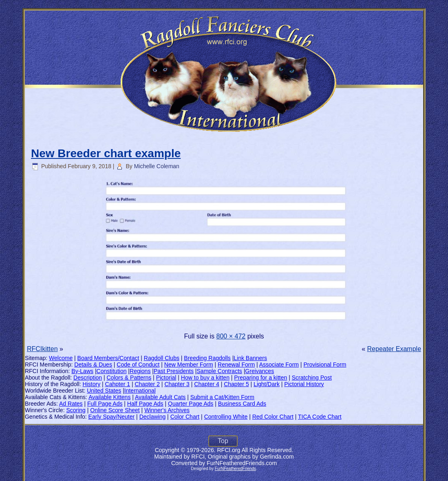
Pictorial (166, 378)
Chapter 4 (206, 384)
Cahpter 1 (118, 384)
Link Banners (250, 358)
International (140, 391)
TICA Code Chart (320, 417)
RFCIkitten (42, 349)
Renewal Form (236, 365)
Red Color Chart (273, 417)
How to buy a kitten (205, 378)
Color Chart (185, 417)
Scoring (76, 410)
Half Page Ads (145, 404)
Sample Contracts (220, 371)
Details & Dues (93, 365)
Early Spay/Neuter (112, 417)
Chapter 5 (236, 384)
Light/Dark (267, 384)
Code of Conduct (138, 365)
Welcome (61, 358)
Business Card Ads (242, 404)
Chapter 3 (177, 384)
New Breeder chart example (106, 153)
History (92, 384)
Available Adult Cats (160, 397)
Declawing (153, 417)
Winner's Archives (167, 410)
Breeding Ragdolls (207, 358)
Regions (140, 371)
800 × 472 (231, 336)
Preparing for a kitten (260, 378)
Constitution (112, 371)
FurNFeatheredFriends (235, 469)
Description (88, 378)
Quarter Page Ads (191, 404)
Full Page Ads (105, 404)
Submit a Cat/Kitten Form (222, 397)
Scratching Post (312, 378)
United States (104, 391)
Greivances (259, 371)
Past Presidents (174, 371)
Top (223, 441)
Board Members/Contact (108, 358)
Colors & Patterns (129, 378)
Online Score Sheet (115, 410)
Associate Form (279, 365)
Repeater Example (394, 349)
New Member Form (189, 365)
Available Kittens (109, 397)
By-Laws (82, 371)
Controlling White (226, 417)
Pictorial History (304, 384)
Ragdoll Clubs (162, 358)
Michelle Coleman (157, 166)
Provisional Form (325, 365)
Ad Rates (71, 404)
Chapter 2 (147, 384)
